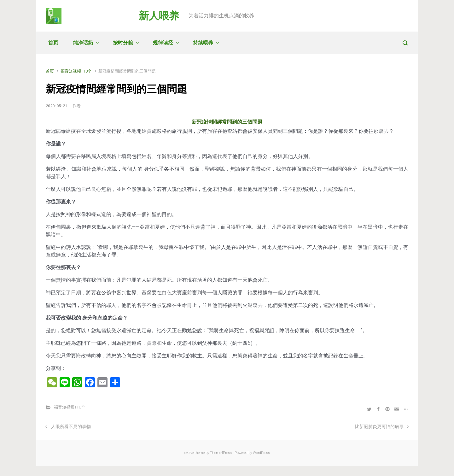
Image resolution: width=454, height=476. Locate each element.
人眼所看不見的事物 (71, 427)
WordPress (261, 453)
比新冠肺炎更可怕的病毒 (379, 427)
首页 (53, 43)
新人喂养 (159, 16)
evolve (189, 453)
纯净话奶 (83, 43)
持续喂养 (203, 43)
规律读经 (163, 43)
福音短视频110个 (76, 71)
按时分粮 (123, 43)
